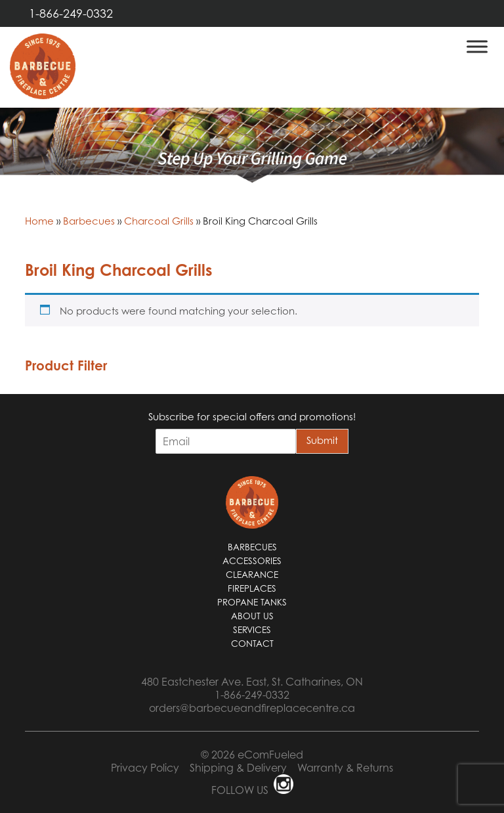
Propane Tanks (252, 602)
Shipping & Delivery (238, 768)
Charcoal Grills (159, 221)
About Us (252, 616)
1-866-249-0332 (71, 13)
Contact (252, 644)
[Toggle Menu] (477, 46)
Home (39, 221)
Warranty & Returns (345, 768)
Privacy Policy (145, 768)
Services (252, 630)
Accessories (252, 561)
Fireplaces (252, 588)
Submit (322, 440)
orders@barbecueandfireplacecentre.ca (252, 708)
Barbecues (89, 221)
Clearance (252, 575)
